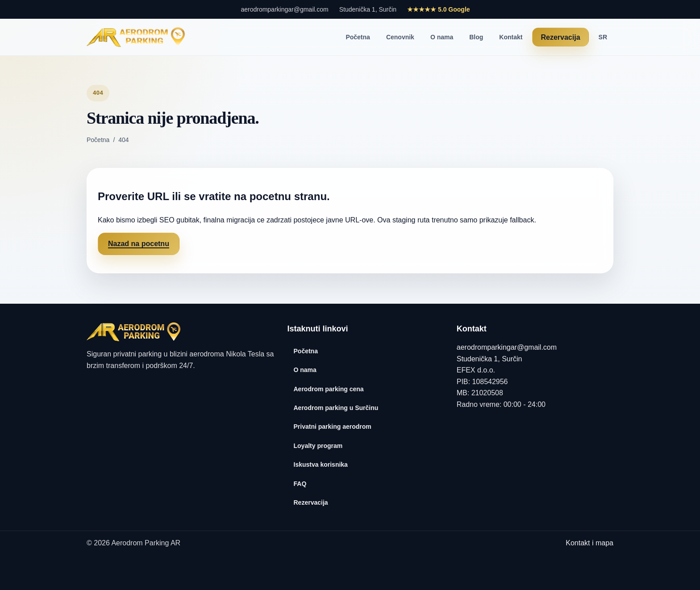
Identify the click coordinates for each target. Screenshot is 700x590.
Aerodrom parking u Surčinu (336, 408)
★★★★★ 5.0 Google (438, 9)
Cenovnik (400, 37)
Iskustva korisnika (321, 464)
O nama (442, 37)
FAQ (300, 484)
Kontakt (511, 37)
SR (603, 37)
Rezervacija (560, 37)
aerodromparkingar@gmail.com (284, 9)
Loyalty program (318, 446)
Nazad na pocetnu (139, 244)
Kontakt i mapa (590, 543)
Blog (476, 37)
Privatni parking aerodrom (333, 427)
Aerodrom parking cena (329, 389)
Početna (358, 37)
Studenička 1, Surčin (368, 9)
